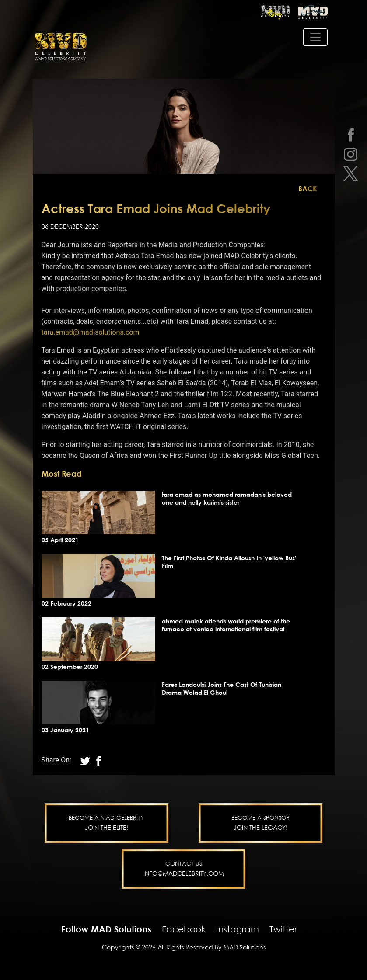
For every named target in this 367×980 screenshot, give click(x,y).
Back (308, 189)
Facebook (184, 929)
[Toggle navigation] (315, 37)
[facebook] (351, 134)
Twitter (283, 929)
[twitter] (351, 174)
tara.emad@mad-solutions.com (91, 332)
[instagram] (351, 154)
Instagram (238, 929)
